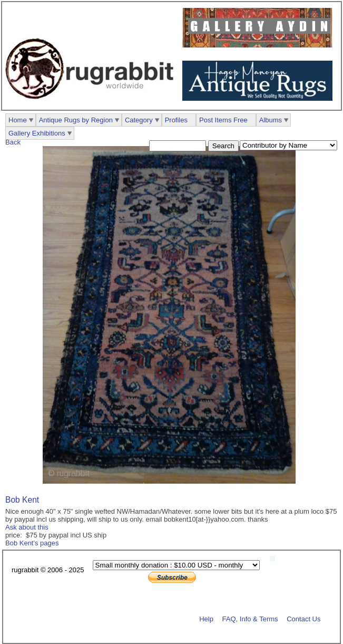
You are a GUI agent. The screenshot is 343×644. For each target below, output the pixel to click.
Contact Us (303, 618)
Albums (271, 120)
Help (206, 618)
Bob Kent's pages (32, 543)
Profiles (176, 120)
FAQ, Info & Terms (250, 618)
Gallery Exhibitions (37, 133)
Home (18, 120)
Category (139, 120)
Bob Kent (22, 500)
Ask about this (27, 527)
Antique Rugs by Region (76, 120)
